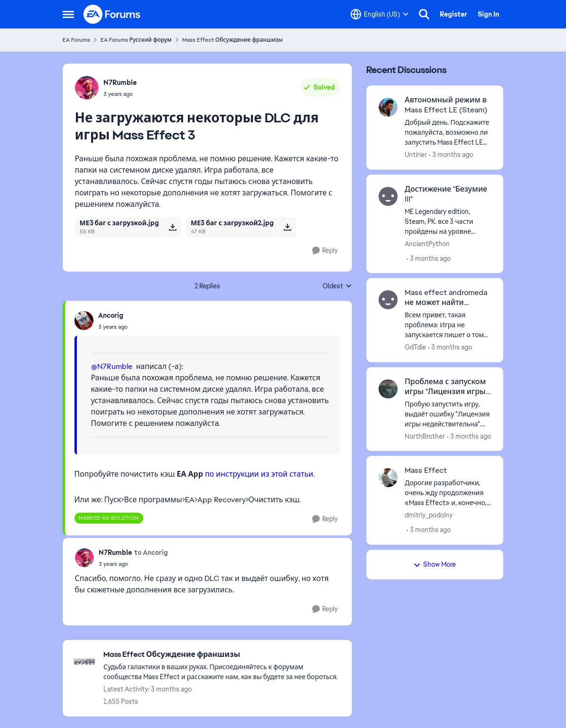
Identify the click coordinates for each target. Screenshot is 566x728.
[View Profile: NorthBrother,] (388, 389)
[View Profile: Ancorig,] (84, 321)
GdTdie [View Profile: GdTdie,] (415, 347)
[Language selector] (380, 14)
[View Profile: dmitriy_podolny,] (388, 478)
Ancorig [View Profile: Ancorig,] (111, 315)
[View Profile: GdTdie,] (388, 300)
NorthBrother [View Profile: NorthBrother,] (425, 436)
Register (454, 14)
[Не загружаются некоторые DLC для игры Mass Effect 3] (113, 327)
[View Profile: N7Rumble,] (87, 88)
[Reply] (325, 251)
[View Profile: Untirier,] (388, 107)
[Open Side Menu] (68, 14)
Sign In (488, 14)
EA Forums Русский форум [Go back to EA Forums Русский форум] (136, 40)
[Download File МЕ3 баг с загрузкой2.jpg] (287, 227)
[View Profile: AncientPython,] (388, 196)
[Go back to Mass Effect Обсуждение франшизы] (223, 655)
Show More (435, 564)
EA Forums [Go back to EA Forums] (76, 40)
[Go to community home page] (112, 14)
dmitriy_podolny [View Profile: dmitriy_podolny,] (429, 515)
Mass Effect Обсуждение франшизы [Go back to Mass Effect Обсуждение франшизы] (232, 40)
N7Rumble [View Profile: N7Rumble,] (120, 83)
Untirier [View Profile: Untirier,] (416, 155)
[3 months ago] (451, 155)
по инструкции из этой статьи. (260, 474)
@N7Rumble (112, 366)
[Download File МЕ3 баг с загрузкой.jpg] (172, 227)
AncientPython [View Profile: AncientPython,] (427, 243)
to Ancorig (151, 553)
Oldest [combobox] (337, 286)
